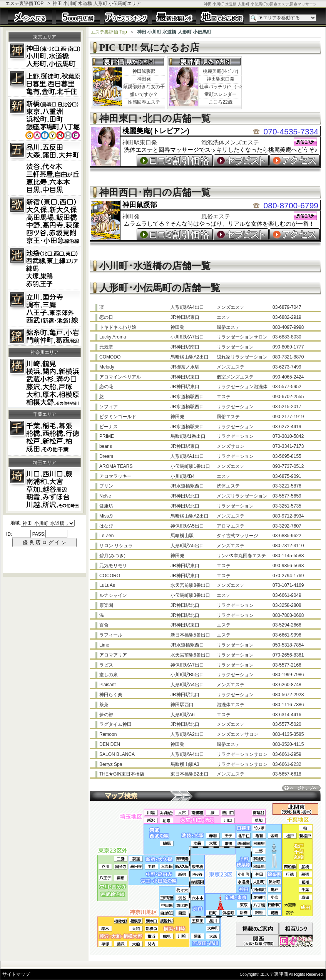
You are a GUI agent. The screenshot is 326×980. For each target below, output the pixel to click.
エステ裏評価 (274, 974)
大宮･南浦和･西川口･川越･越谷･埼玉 (45, 489)
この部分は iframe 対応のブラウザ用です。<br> (44, 544)
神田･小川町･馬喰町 (45, 55)
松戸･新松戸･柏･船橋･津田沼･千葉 (45, 437)
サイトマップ (16, 974)
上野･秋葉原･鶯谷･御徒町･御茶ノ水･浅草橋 (45, 83)
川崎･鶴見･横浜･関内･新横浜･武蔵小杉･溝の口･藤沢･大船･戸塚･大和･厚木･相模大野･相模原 (45, 382)
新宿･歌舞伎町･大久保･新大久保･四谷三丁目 (45, 221)
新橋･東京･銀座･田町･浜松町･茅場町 (45, 119)
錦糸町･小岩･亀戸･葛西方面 (45, 337)
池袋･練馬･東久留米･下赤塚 (45, 268)
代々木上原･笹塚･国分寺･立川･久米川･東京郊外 (45, 309)
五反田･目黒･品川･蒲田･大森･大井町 (45, 168)
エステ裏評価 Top (109, 32)
